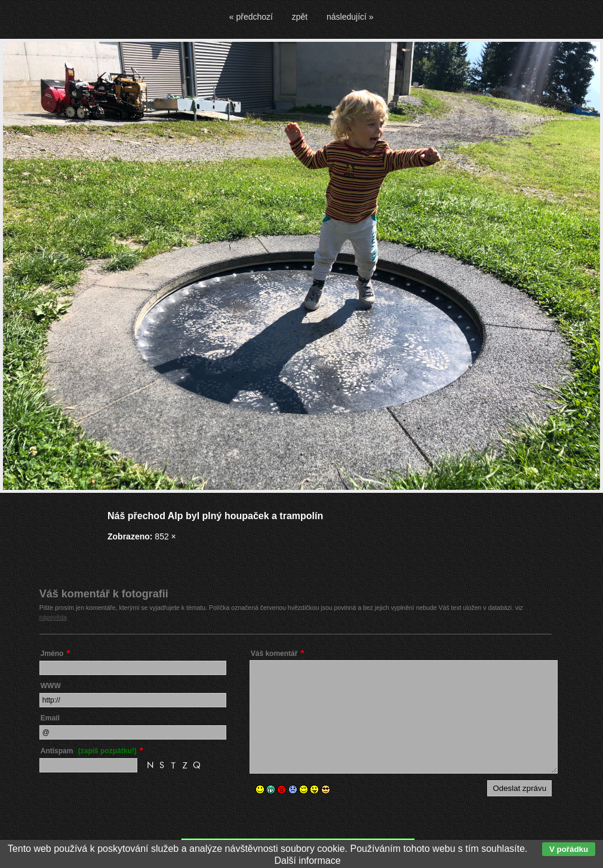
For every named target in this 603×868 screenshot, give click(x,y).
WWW (51, 686)
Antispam (89, 751)
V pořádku (569, 849)
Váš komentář (274, 654)
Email (50, 718)
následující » (350, 17)
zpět (300, 17)
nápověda (53, 617)
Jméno (52, 654)
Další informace (307, 861)
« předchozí (251, 17)
